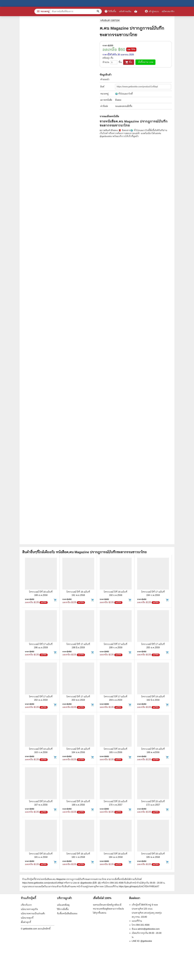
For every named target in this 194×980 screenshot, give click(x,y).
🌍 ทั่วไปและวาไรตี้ (124, 94)
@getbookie (146, 941)
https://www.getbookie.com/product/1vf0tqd (43, 883)
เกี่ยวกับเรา (26, 905)
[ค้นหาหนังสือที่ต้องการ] (98, 11)
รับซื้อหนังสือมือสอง (67, 913)
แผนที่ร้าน (137, 921)
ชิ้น (120, 62)
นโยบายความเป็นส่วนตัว (33, 913)
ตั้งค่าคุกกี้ (26, 922)
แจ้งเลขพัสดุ (63, 905)
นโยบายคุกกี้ (27, 918)
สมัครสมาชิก (168, 11)
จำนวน (106, 62)
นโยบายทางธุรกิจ (29, 909)
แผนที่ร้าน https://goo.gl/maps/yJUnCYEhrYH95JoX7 (134, 886)
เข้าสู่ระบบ (152, 11)
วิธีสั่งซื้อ (110, 11)
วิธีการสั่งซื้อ (63, 909)
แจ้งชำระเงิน (125, 11)
